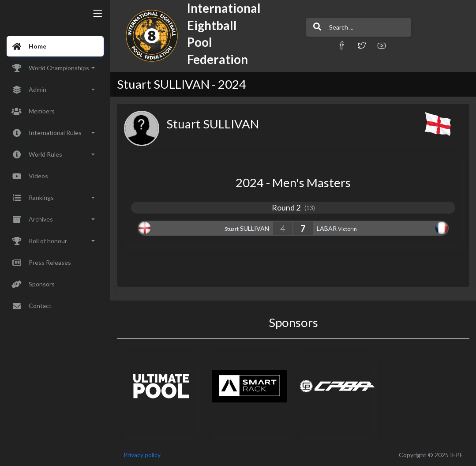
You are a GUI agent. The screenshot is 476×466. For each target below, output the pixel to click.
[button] (341, 45)
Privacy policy (142, 455)
